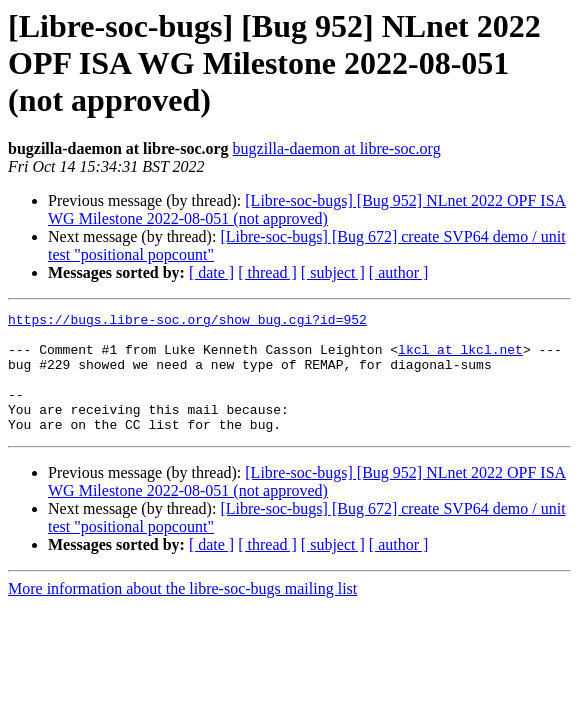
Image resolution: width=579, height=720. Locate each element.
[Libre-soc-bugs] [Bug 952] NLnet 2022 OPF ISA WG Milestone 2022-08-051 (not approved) (307, 209)
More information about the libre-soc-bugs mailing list (182, 612)
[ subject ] (333, 272)
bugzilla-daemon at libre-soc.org (337, 148)
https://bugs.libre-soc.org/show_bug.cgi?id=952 (187, 322)
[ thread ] (267, 272)
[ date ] (211, 272)
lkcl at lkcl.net (460, 358)
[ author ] (399, 272)
